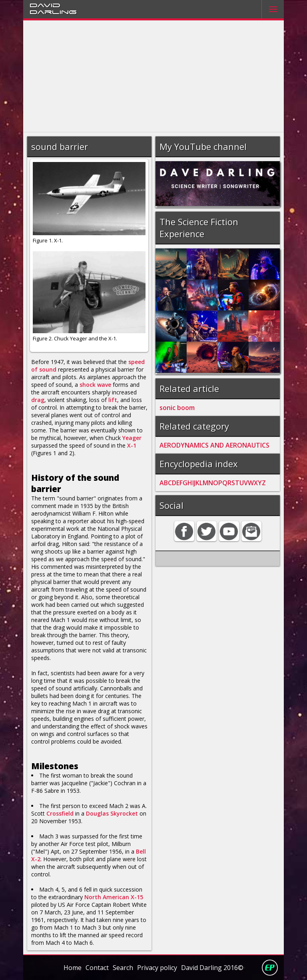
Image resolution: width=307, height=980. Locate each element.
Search (123, 968)
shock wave (95, 385)
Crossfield (60, 813)
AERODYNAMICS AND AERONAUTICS (214, 445)
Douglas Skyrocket (112, 813)
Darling (53, 12)
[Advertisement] (154, 76)
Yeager (132, 438)
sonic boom (177, 408)
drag (38, 400)
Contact (97, 968)
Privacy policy (157, 968)
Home (73, 968)
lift (113, 400)
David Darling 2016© (212, 968)
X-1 (132, 445)
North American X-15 (114, 897)
